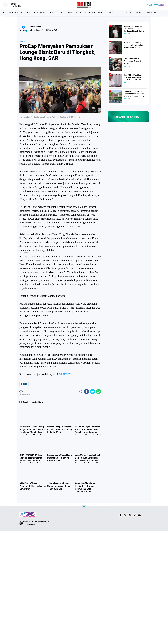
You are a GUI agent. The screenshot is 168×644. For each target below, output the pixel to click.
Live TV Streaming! (157, 5)
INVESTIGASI (74, 13)
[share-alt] (81, 392)
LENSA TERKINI (134, 13)
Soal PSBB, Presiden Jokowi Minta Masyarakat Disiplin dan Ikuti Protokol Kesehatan (134, 78)
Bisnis (22, 42)
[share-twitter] (93, 392)
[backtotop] (84, 507)
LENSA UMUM (153, 13)
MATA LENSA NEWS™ (27, 525)
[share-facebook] (87, 392)
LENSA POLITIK (114, 13)
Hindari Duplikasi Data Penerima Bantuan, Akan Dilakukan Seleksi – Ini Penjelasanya (134, 94)
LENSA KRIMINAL (94, 13)
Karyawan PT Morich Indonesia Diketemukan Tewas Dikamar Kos (134, 45)
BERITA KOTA (16, 13)
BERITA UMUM (57, 13)
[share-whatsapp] (98, 392)
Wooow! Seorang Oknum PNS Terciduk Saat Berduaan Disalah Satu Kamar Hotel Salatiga (134, 29)
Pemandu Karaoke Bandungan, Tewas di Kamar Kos (133, 61)
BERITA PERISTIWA (36, 13)
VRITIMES (65, 374)
